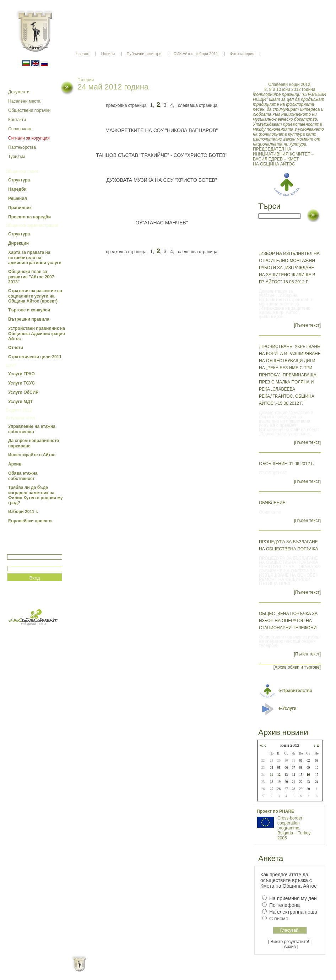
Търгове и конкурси (29, 310)
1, (152, 105)
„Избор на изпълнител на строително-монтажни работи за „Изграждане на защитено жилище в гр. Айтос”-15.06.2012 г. (289, 268)
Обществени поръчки (29, 110)
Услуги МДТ (20, 402)
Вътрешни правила (29, 319)
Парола (15, 563)
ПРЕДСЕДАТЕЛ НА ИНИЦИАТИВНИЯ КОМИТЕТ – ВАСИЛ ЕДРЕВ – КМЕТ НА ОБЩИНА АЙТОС (290, 124)
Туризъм (17, 157)
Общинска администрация (32, 225)
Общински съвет (22, 171)
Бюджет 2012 (19, 410)
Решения (18, 198)
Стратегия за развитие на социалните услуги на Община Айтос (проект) (35, 296)
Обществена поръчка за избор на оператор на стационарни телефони (288, 621)
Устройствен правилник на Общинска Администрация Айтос (37, 334)
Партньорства (22, 147)
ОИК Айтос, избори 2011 (196, 54)
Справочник (20, 129)
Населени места (24, 101)
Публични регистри (144, 54)
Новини (108, 54)
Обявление (272, 503)
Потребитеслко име (28, 551)
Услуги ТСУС (21, 383)
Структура (19, 180)
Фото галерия (242, 54)
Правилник (20, 208)
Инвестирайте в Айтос (32, 455)
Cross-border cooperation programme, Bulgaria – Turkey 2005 (294, 828)
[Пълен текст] (307, 325)
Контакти (17, 120)
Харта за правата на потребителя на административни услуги (35, 258)
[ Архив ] (290, 947)
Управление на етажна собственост (32, 429)
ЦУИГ (11, 365)
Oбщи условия (140, 969)
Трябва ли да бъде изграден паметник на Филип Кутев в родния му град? (36, 495)
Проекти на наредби (29, 217)
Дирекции (18, 243)
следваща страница (198, 105)
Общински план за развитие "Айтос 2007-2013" (32, 277)
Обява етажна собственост (23, 476)
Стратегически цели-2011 (35, 357)
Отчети (16, 348)
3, (166, 105)
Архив (15, 464)
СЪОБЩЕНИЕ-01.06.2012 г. (286, 464)
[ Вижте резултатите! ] (290, 942)
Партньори (174, 969)
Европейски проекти (30, 521)
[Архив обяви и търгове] (297, 667)
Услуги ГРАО (21, 374)
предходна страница (126, 105)
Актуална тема (20, 418)
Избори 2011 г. (23, 512)
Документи (19, 92)
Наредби (17, 189)
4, (172, 105)
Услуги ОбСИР (23, 392)
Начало (82, 54)
